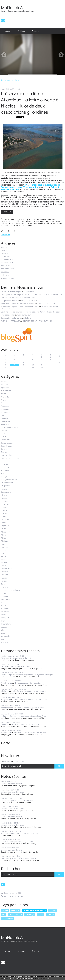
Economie (5, 467)
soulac (30, 225)
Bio (2, 415)
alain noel (15, 910)
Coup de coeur (7, 446)
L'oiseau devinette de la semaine (28, 683)
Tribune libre (6, 624)
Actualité (32, 219)
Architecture (6, 397)
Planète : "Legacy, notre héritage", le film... (17, 842)
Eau (22, 221)
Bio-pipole (5, 418)
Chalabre (28, 318)
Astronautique (7, 412)
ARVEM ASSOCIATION (46, 304)
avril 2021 (5, 247)
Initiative (4, 507)
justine (4, 716)
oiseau (5, 910)
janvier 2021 (6, 257)
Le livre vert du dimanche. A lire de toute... (27, 724)
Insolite (4, 510)
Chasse (4, 431)
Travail (4, 621)
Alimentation (6, 391)
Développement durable (10, 221)
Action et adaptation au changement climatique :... (35, 675)
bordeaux (53, 910)
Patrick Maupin (7, 675)
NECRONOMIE (30, 298)
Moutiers (5, 724)
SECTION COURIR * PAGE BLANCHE (37, 321)
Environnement (38, 221)
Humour (4, 498)
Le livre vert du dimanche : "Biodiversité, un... (31, 699)
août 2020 (5, 272)
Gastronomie (6, 492)
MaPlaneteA (12, 7)
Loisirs (4, 529)
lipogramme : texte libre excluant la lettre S (18, 304)
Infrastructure (6, 504)
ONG (3, 553)
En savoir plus (45, 978)
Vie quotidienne (7, 636)
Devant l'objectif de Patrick (50, 312)
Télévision (5, 612)
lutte (4, 914)
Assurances (6, 409)
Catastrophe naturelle (9, 428)
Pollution (4, 575)
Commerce (5, 440)
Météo (4, 538)
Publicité (4, 578)
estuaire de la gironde (18, 225)
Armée (4, 400)
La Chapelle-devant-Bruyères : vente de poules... (20, 294)
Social (3, 593)
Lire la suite (7, 212)
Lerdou (4, 666)
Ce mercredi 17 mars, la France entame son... (19, 800)
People (4, 560)
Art (2, 403)
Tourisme (5, 615)
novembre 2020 (7, 263)
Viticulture (5, 639)
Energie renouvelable (9, 480)
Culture (4, 449)
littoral (53, 223)
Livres (3, 523)
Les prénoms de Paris (10, 301)
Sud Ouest (5, 609)
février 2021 (6, 254)
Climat (4, 437)
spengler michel (7, 708)
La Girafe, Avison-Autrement (53, 294)
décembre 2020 (7, 260)
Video (3, 633)
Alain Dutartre (6, 683)
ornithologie (30, 914)
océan (3, 550)
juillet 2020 (5, 275)
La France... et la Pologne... (11, 291)
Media (3, 535)
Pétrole (4, 563)
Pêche (3, 556)
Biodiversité (51, 219)
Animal (4, 394)
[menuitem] (8, 31)
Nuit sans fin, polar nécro (11, 298)
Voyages (4, 642)
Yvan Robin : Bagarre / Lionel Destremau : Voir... (20, 307)
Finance (4, 489)
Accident (4, 382)
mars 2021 (5, 250)
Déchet (4, 452)
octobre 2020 (6, 266)
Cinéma (4, 434)
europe (40, 914)
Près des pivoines (8, 315)
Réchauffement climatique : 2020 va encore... (29, 691)
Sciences (12, 223)
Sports (4, 606)
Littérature (5, 520)
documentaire (7, 918)
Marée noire (6, 532)
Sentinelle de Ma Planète (11, 590)
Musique (4, 541)
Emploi (4, 474)
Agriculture (5, 388)
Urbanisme (21, 223)
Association (41, 219)
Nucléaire (5, 547)
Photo (3, 566)
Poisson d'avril (7, 569)
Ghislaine (5, 691)
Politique (4, 223)
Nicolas (4, 658)
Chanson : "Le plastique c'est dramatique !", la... (28, 716)
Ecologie (28, 221)
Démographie (6, 455)
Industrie (4, 501)
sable (48, 223)
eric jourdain (6, 699)
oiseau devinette (15, 914)
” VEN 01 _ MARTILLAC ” (10, 321)
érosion (59, 223)
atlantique (5, 225)
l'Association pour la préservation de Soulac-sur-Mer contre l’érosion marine (31, 186)
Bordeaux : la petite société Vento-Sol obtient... (19, 858)
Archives (21, 31)
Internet (4, 513)
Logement (5, 526)
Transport (5, 618)
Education (5, 471)
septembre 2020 (7, 269)
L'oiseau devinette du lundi (20, 658)
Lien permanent (9, 219)
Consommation (7, 443)
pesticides (50, 914)
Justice (4, 517)
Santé (3, 584)
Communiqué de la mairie (11, 318)
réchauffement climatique (34, 910)
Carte (6, 743)
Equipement (49, 221)
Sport (3, 602)
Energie (4, 477)
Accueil (8, 31)
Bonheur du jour (24, 315)
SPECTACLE (6, 599)
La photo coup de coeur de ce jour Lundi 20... (19, 312)
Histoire (4, 495)
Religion (4, 581)
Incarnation (29, 291)
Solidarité (5, 596)
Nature (58, 221)
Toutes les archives (8, 278)
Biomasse (5, 425)
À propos (35, 31)
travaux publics (39, 223)
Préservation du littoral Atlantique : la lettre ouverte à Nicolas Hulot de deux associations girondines (30, 103)
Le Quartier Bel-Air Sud (30, 301)
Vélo (3, 630)
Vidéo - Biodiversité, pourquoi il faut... (31, 708)
